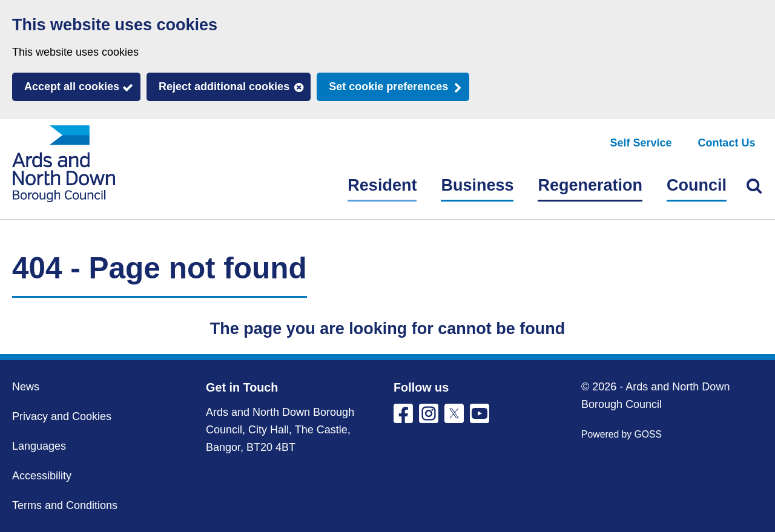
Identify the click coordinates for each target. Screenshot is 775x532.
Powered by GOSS (622, 434)
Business (477, 185)
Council (697, 185)
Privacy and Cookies (62, 416)
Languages (39, 446)
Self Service (641, 143)
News (26, 387)
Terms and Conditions (65, 505)
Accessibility (42, 476)
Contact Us (726, 143)
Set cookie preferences (388, 87)
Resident (382, 185)
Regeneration (590, 185)
